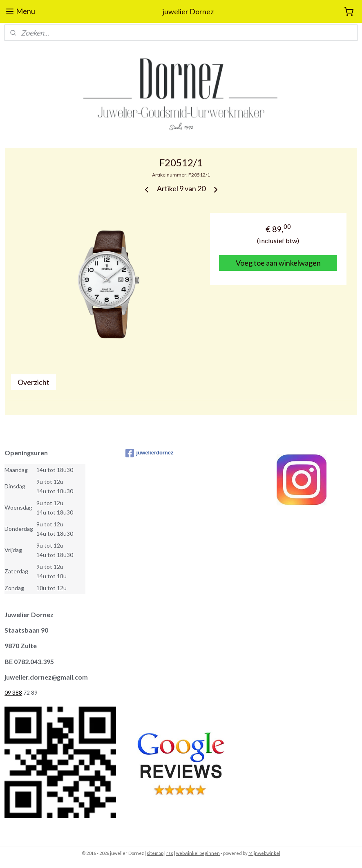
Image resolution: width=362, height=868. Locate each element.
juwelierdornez (150, 453)
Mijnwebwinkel (264, 853)
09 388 (13, 692)
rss (170, 853)
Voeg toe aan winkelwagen (278, 263)
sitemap (155, 853)
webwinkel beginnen (198, 853)
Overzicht (34, 382)
